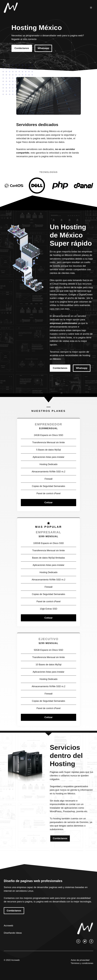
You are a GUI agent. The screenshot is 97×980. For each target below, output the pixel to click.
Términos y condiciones (82, 963)
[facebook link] (91, 941)
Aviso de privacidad (80, 960)
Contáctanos (22, 48)
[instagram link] (78, 941)
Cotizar (48, 502)
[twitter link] (85, 941)
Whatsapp (43, 48)
